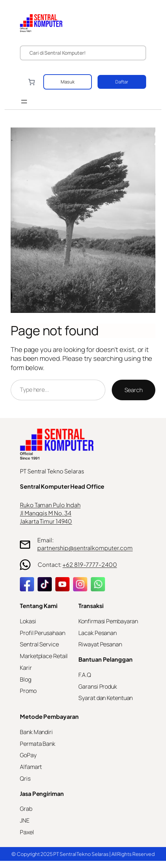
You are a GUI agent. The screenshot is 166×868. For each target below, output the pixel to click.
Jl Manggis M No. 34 (46, 513)
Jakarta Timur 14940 (46, 521)
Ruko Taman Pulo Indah (50, 505)
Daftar (122, 82)
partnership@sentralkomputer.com (85, 548)
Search (134, 390)
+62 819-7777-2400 (90, 565)
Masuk (68, 82)
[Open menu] (24, 102)
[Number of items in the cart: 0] (32, 82)
